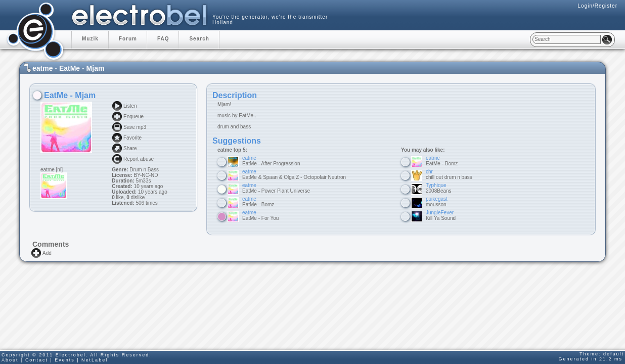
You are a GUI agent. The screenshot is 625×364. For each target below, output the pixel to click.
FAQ (163, 39)
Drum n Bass (144, 170)
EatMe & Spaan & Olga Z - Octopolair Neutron (294, 174)
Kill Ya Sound (441, 215)
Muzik (90, 39)
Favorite (132, 138)
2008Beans (439, 188)
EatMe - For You (260, 215)
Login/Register (598, 6)
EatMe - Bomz (258, 202)
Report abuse (139, 159)
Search (199, 39)
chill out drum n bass (449, 174)
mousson (437, 202)
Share (130, 148)
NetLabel (95, 360)
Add (47, 253)
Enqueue (133, 117)
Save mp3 (135, 127)
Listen (130, 106)
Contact (37, 360)
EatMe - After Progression (271, 161)
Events (65, 360)
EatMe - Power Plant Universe (276, 188)
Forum (128, 39)
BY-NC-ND (145, 175)
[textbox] (567, 39)
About (10, 360)
